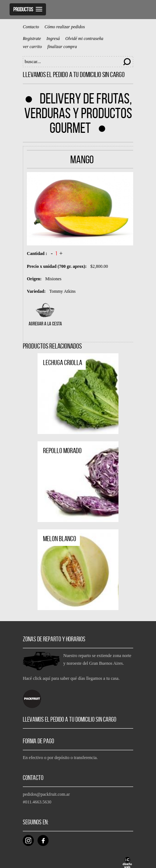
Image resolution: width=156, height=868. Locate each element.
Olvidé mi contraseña (84, 39)
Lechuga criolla (63, 362)
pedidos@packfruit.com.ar (46, 794)
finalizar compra (62, 47)
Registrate (32, 39)
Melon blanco (60, 539)
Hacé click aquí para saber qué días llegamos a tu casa (71, 678)
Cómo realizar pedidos (65, 27)
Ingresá (53, 39)
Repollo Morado (62, 451)
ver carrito (32, 47)
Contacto (31, 27)
